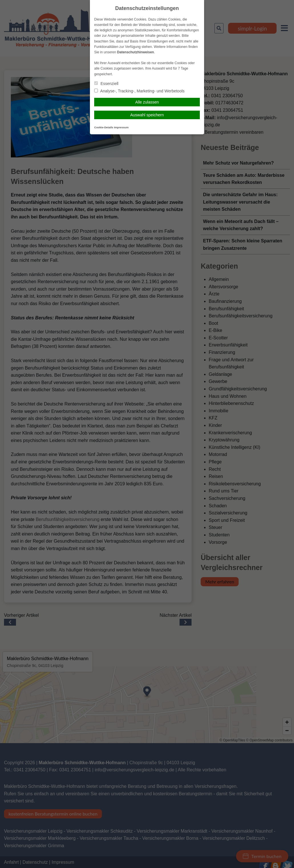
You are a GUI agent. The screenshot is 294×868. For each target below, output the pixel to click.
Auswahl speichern (147, 115)
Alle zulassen (147, 102)
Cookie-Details (104, 127)
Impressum (121, 127)
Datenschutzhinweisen (135, 52)
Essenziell (106, 84)
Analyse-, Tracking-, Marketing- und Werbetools (139, 91)
